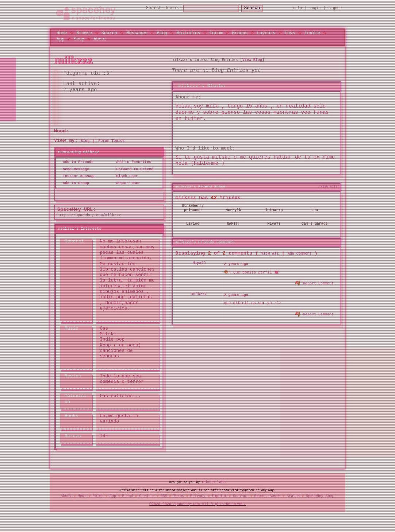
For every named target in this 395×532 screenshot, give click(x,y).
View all (270, 253)
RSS (164, 496)
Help (298, 8)
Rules (98, 496)
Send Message (74, 169)
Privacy (198, 496)
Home (62, 33)
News (82, 496)
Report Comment (315, 282)
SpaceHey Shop (320, 496)
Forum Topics (111, 141)
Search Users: (157, 8)
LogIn (315, 8)
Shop (79, 39)
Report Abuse (268, 496)
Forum (216, 33)
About (100, 39)
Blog (162, 33)
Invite (312, 33)
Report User (126, 183)
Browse (84, 33)
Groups (240, 33)
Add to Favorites (131, 162)
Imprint (219, 496)
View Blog (252, 60)
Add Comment (300, 253)
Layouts (266, 33)
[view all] (328, 186)
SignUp (335, 8)
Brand (128, 496)
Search (259, 8)
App (61, 39)
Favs (290, 33)
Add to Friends (76, 162)
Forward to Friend (133, 169)
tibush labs (214, 482)
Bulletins (189, 33)
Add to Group (74, 183)
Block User (125, 176)
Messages (137, 33)
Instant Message (77, 176)
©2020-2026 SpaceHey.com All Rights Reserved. (197, 504)
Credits (147, 496)
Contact (241, 496)
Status (293, 496)
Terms (179, 496)
